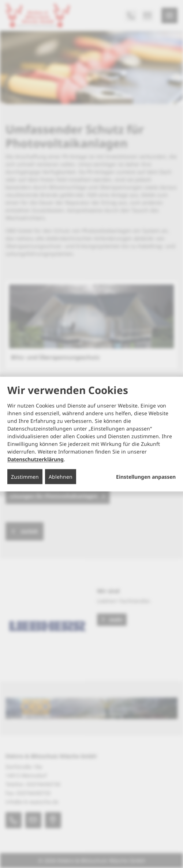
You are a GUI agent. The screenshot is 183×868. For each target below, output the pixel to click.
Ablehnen (61, 477)
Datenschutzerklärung (36, 459)
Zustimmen (25, 477)
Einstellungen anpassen (146, 477)
